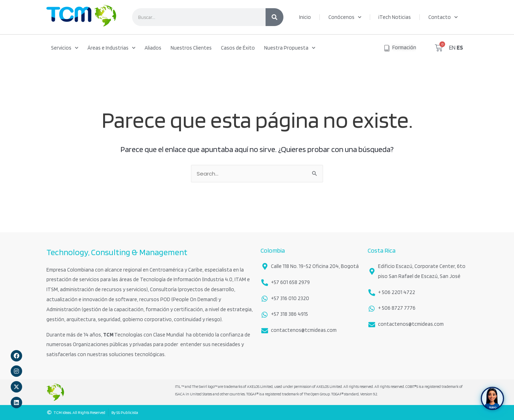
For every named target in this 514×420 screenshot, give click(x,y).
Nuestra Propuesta (290, 48)
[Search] (274, 17)
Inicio (305, 17)
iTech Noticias (395, 17)
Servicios (65, 48)
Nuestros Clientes (191, 48)
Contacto (443, 17)
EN (452, 47)
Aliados (153, 48)
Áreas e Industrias (111, 48)
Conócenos (345, 17)
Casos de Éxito (238, 48)
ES (460, 47)
